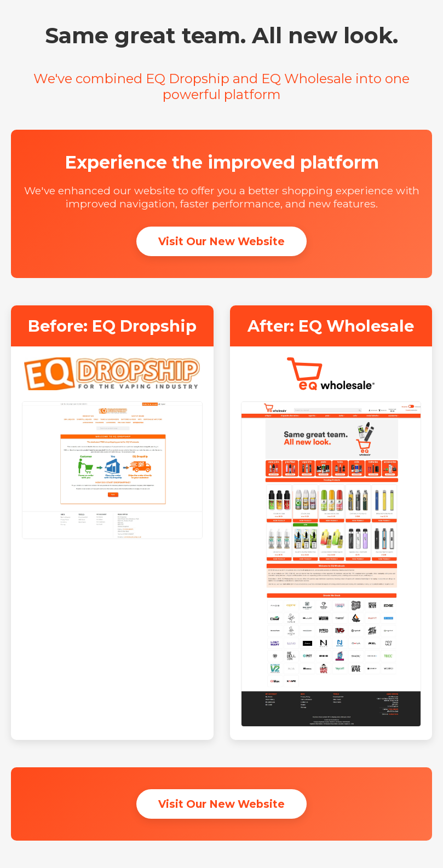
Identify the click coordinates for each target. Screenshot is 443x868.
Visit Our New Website (221, 241)
